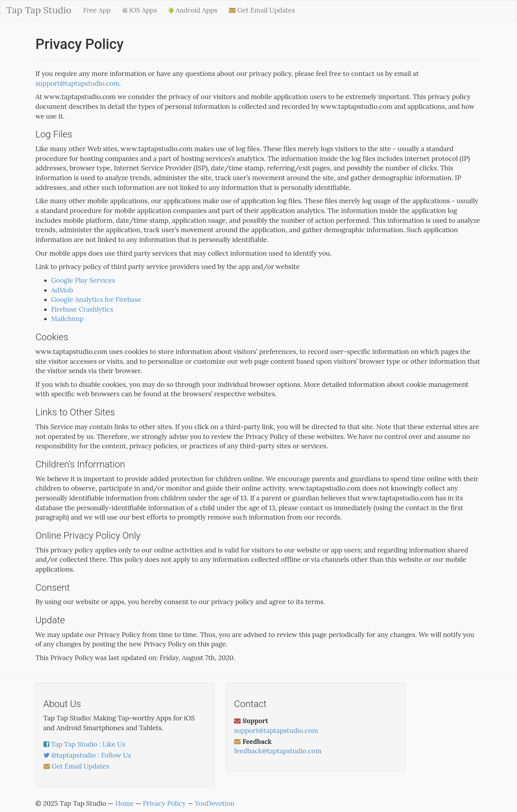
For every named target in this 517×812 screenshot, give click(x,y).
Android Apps (193, 10)
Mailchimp (68, 319)
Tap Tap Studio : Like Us (88, 744)
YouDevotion (215, 803)
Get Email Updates (262, 10)
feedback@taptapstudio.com (278, 751)
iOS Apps (140, 10)
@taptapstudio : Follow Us (91, 755)
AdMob (62, 290)
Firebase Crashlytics (82, 309)
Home (124, 803)
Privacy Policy (164, 803)
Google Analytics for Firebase (96, 300)
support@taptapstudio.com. (78, 83)
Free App (97, 10)
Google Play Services (83, 280)
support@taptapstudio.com (276, 731)
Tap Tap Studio (39, 10)
